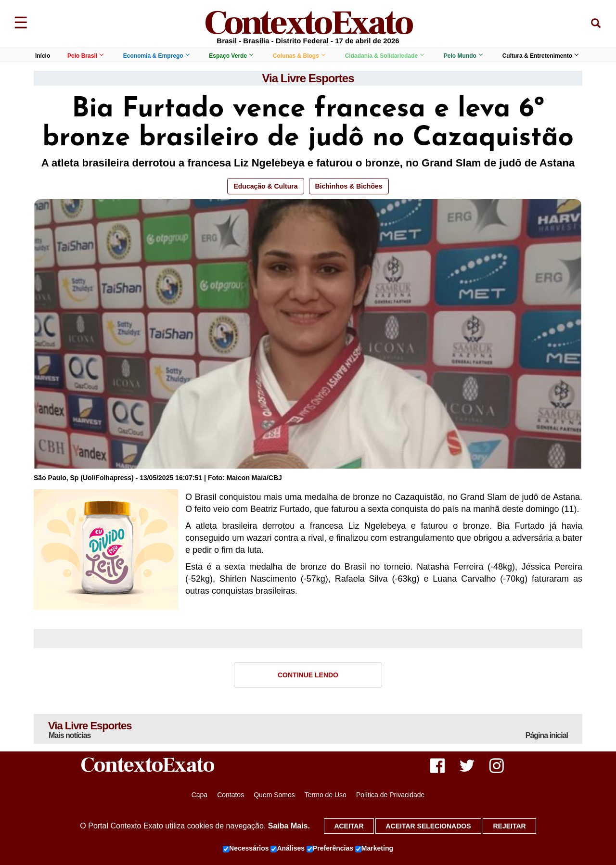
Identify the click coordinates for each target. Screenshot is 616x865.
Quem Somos (274, 795)
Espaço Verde (231, 56)
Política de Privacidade (390, 795)
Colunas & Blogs (299, 56)
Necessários (246, 849)
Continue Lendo (308, 675)
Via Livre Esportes (308, 78)
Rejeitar (509, 826)
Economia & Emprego (156, 56)
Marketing (374, 849)
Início (43, 56)
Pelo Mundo (463, 56)
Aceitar (349, 826)
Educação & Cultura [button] (265, 186)
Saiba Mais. (289, 826)
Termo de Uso (326, 795)
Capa (199, 795)
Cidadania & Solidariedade (384, 56)
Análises (288, 849)
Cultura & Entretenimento (540, 56)
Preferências (330, 849)
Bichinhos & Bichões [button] (349, 186)
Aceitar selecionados (428, 826)
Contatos (231, 795)
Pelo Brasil (85, 56)
